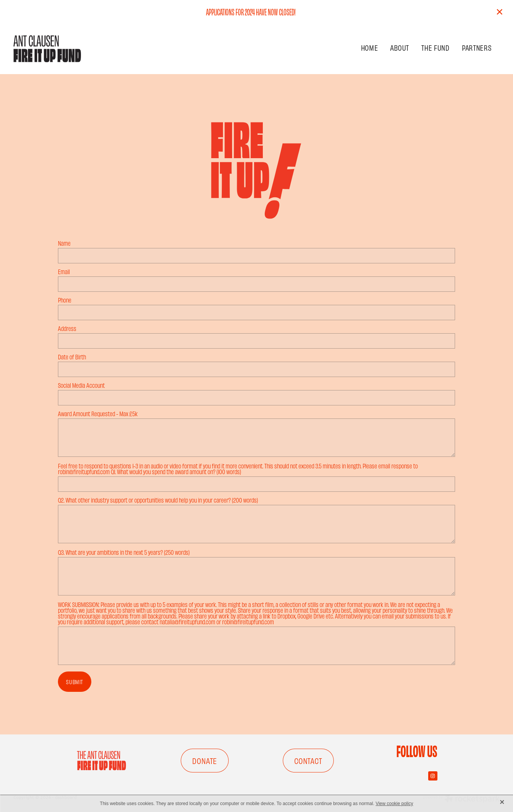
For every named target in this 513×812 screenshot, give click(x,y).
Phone (65, 300)
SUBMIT (74, 682)
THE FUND (435, 47)
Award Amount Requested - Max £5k (98, 414)
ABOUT (400, 47)
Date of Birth (72, 357)
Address (67, 328)
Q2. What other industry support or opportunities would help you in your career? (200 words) (158, 500)
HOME (370, 47)
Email (64, 272)
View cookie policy (394, 804)
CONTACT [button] (308, 761)
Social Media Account (81, 385)
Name (64, 243)
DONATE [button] (205, 761)
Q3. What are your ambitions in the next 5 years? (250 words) (124, 552)
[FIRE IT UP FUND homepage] (62, 49)
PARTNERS (477, 47)
